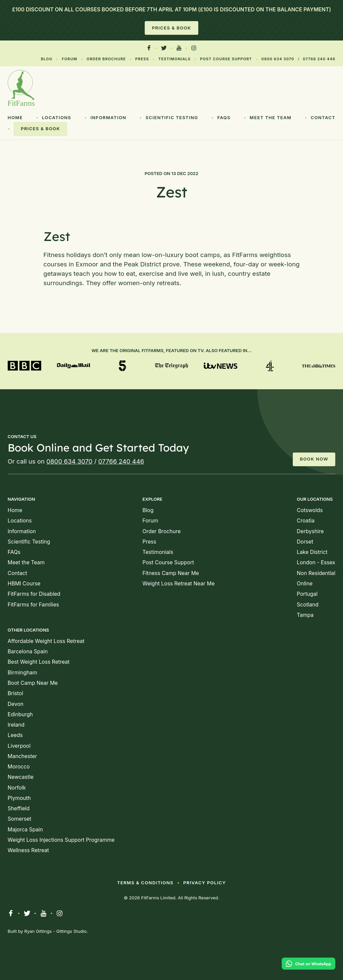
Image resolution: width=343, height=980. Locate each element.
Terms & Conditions (145, 883)
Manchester (22, 756)
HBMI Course (24, 584)
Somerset (20, 819)
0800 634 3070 (278, 59)
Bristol (15, 693)
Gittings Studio (72, 931)
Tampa (305, 615)
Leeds (15, 735)
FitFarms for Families (33, 605)
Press (142, 59)
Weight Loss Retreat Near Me (178, 584)
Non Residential (316, 573)
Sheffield (19, 808)
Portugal (307, 594)
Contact (323, 117)
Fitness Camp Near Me (171, 573)
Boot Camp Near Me (33, 683)
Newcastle (21, 777)
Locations (57, 117)
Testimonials (175, 59)
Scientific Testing (172, 117)
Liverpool (19, 746)
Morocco (19, 767)
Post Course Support (226, 59)
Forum (69, 59)
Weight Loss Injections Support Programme (61, 840)
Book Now (314, 459)
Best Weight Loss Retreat (39, 662)
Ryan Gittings (38, 931)
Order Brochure (106, 59)
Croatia (306, 521)
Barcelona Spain (28, 651)
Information (108, 117)
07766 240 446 (319, 59)
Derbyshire (310, 531)
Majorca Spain (25, 830)
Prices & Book (171, 28)
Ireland (16, 725)
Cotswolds (310, 510)
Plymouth (19, 798)
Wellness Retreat (28, 850)
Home (15, 117)
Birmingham (22, 673)
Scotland (308, 605)
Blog (47, 59)
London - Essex (316, 562)
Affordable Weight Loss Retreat (46, 641)
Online (305, 584)
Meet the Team (270, 117)
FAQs (224, 117)
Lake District (312, 552)
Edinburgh (20, 714)
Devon (16, 704)
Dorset (305, 542)
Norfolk (17, 788)
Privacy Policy (204, 883)
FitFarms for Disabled (34, 594)
